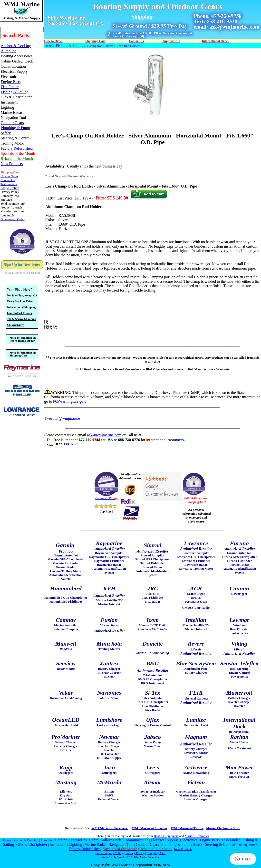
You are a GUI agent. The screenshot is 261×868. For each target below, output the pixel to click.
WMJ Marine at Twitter (187, 828)
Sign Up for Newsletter (22, 265)
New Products (183, 849)
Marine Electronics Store (223, 828)
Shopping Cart (156, 853)
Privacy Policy (135, 853)
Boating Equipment (166, 836)
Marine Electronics (197, 836)
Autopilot (46, 840)
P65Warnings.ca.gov (69, 401)
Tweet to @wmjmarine (62, 418)
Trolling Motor (247, 845)
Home (48, 46)
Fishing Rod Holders (100, 46)
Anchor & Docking (26, 840)
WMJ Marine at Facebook (110, 828)
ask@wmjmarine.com (104, 435)
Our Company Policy (109, 853)
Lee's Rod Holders (128, 46)
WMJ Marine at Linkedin (149, 828)
